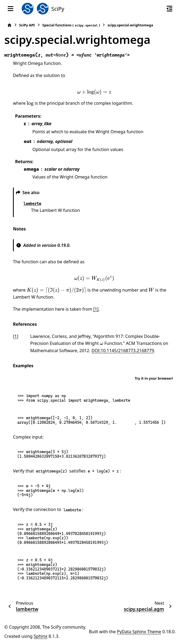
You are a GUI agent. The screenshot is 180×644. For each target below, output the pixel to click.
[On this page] (169, 9)
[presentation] (94, 92)
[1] (96, 309)
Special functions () (71, 25)
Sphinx (41, 636)
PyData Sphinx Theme (139, 632)
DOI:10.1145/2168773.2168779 (123, 351)
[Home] (9, 25)
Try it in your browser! (154, 378)
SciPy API (27, 25)
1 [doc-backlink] (16, 336)
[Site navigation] (11, 9)
